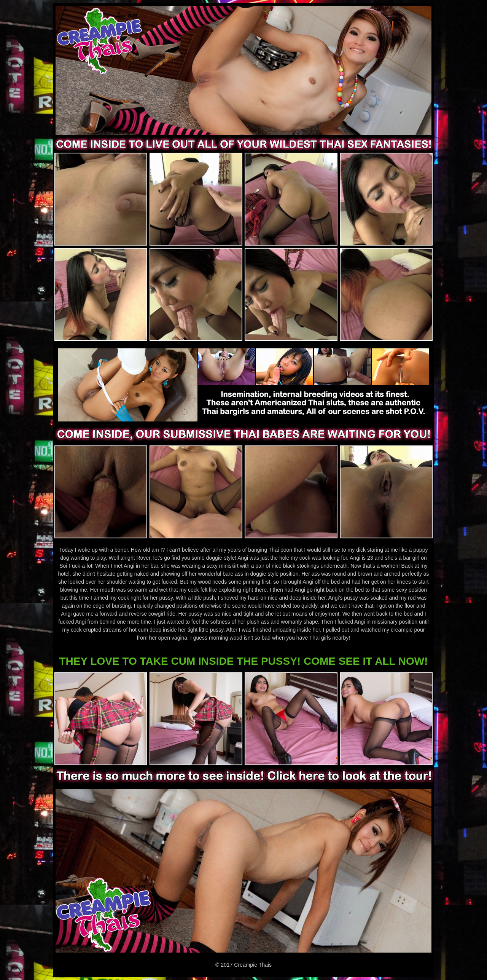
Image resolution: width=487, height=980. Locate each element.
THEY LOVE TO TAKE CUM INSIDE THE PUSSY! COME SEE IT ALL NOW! (243, 661)
